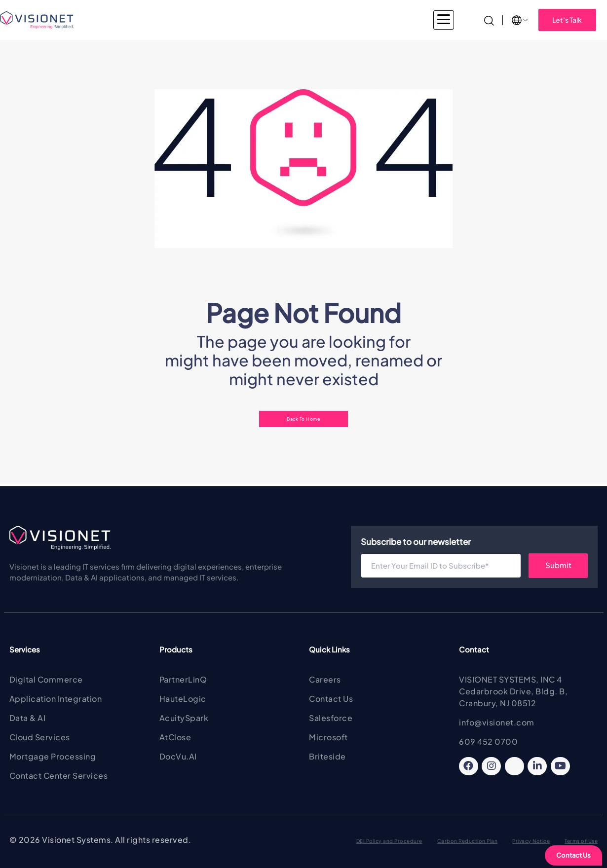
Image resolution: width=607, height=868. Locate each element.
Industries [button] (181, 20)
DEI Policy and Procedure (389, 841)
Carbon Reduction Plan (468, 841)
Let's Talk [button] (567, 20)
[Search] (489, 19)
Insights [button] (437, 20)
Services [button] (232, 20)
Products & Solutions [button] (301, 20)
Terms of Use (581, 841)
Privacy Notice (531, 841)
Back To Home (303, 419)
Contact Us (573, 855)
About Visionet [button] (380, 20)
